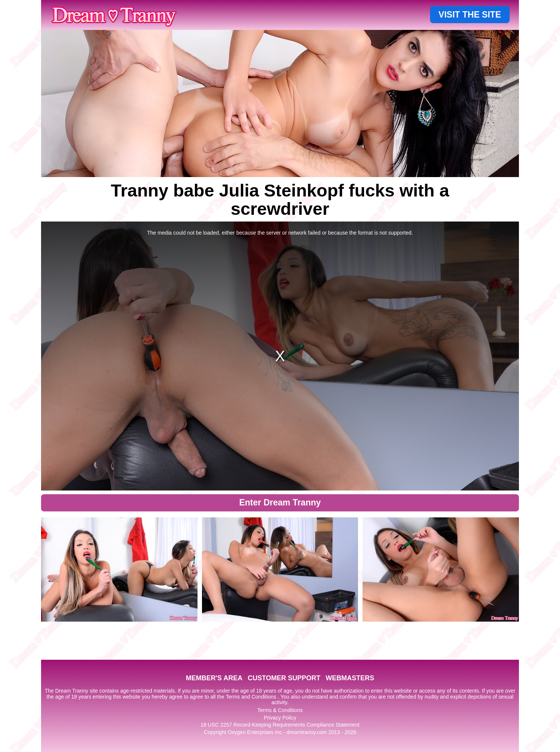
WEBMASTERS (350, 678)
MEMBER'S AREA (214, 678)
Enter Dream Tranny (280, 502)
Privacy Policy (280, 718)
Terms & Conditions (280, 710)
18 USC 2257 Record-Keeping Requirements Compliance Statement (280, 725)
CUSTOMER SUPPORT (284, 678)
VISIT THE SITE (470, 15)
